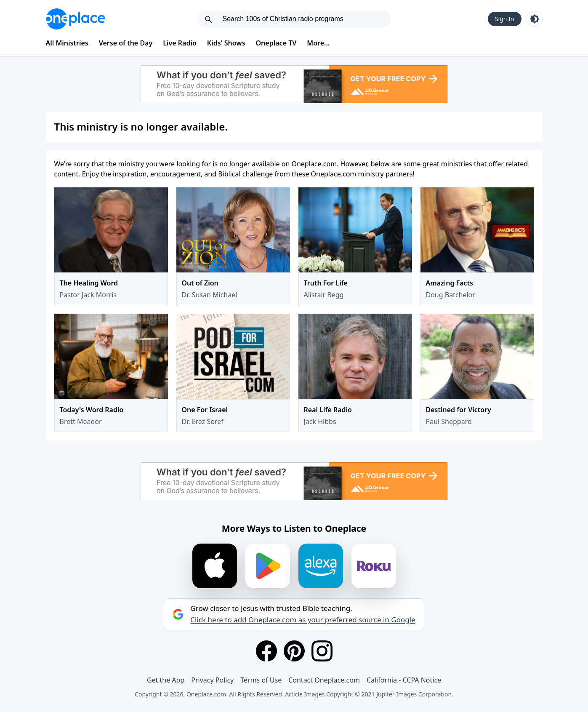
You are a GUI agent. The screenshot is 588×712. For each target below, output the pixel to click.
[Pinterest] (294, 651)
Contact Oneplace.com (324, 680)
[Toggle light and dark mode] (535, 19)
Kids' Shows (226, 43)
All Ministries (67, 43)
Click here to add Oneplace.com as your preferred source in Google (303, 620)
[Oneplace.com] (76, 19)
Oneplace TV (276, 43)
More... (318, 43)
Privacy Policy (212, 680)
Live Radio (180, 43)
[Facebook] (266, 651)
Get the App (166, 680)
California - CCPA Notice (404, 680)
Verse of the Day (126, 43)
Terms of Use (261, 680)
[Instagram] (322, 651)
